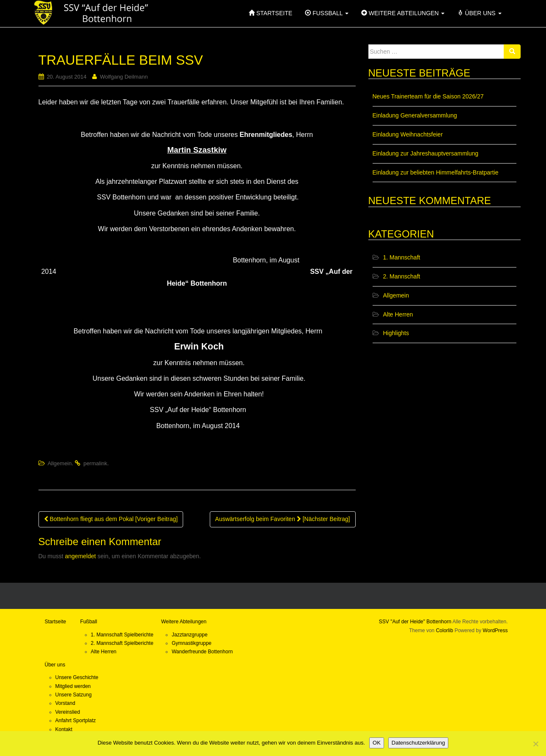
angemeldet (81, 556)
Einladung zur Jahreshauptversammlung (426, 153)
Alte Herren (398, 314)
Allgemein (59, 463)
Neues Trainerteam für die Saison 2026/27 (428, 96)
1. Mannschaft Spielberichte (122, 635)
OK (377, 743)
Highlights (396, 333)
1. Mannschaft (402, 257)
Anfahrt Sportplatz (76, 721)
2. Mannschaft (402, 276)
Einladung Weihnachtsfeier (408, 134)
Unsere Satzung (74, 695)
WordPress (495, 630)
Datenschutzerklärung (418, 743)
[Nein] (535, 744)
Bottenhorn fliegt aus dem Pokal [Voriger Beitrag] (111, 519)
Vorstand (65, 703)
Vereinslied (68, 712)
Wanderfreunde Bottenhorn (202, 652)
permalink (95, 463)
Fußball (89, 622)
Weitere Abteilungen (184, 622)
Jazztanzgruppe (190, 635)
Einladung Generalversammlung (415, 115)
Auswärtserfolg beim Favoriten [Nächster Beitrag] (283, 519)
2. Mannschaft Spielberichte (122, 643)
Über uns (55, 665)
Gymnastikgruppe (192, 643)
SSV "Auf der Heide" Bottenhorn (415, 622)
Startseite (56, 622)
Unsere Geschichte (77, 677)
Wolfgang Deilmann (124, 77)
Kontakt (64, 729)
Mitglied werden (73, 686)
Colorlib (445, 630)
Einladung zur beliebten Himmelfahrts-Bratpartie (436, 172)
